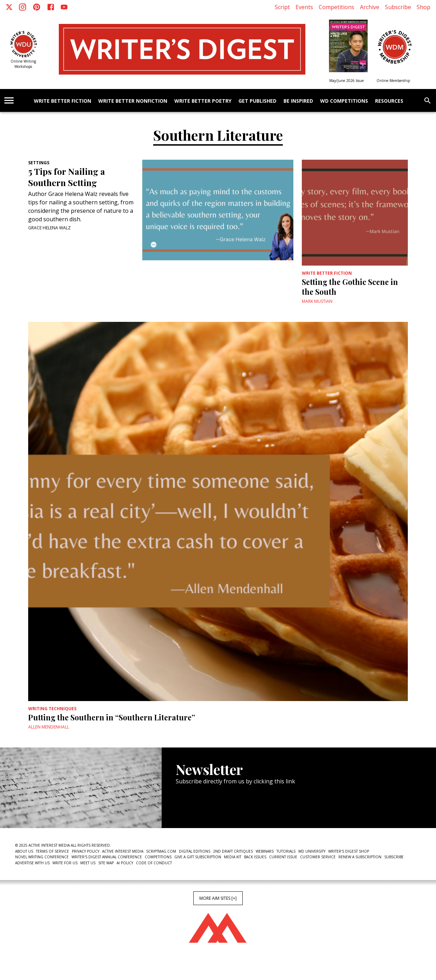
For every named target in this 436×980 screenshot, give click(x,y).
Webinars (265, 851)
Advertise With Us (32, 863)
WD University (312, 851)
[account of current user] (9, 100)
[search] (428, 101)
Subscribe (398, 7)
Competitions (337, 7)
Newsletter (201, 807)
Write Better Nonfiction (133, 101)
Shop (423, 7)
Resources (389, 101)
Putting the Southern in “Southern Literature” (112, 717)
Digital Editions (195, 851)
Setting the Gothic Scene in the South (350, 287)
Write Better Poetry (203, 101)
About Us (24, 851)
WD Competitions (344, 101)
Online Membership (393, 81)
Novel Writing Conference (42, 857)
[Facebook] (51, 7)
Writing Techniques (52, 709)
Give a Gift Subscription (198, 857)
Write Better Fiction (63, 101)
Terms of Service (52, 851)
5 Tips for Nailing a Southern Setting (67, 177)
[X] (9, 7)
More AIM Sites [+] (218, 898)
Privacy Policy (86, 851)
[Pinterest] (37, 7)
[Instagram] (23, 7)
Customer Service (318, 857)
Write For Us (65, 863)
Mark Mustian (317, 301)
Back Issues (255, 857)
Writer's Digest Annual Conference (107, 857)
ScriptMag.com (161, 851)
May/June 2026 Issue (347, 81)
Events (304, 7)
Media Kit (233, 857)
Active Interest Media (123, 851)
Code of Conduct (154, 863)
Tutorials (286, 851)
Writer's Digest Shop (349, 851)
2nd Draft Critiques (233, 851)
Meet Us (88, 863)
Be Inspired (298, 101)
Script (282, 7)
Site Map (106, 863)
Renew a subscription (360, 857)
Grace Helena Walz (49, 228)
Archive (370, 7)
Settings (39, 163)
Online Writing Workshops (23, 64)
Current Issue (283, 857)
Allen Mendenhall (49, 727)
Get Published (257, 101)
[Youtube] (64, 7)
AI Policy (125, 863)
